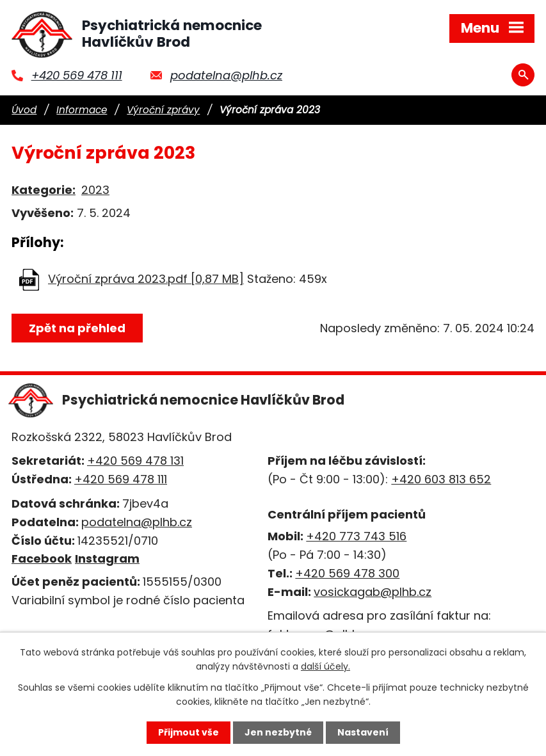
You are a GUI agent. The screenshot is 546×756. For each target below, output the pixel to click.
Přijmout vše (189, 732)
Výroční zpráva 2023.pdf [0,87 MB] (146, 279)
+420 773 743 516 (356, 536)
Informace (82, 110)
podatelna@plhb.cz (226, 75)
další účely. (325, 666)
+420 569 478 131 (135, 461)
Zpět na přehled (77, 328)
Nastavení (363, 732)
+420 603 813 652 (441, 479)
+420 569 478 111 (77, 75)
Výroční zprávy (163, 110)
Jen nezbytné (278, 732)
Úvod (24, 110)
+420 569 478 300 (347, 573)
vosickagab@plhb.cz (373, 592)
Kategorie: (44, 190)
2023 (95, 190)
